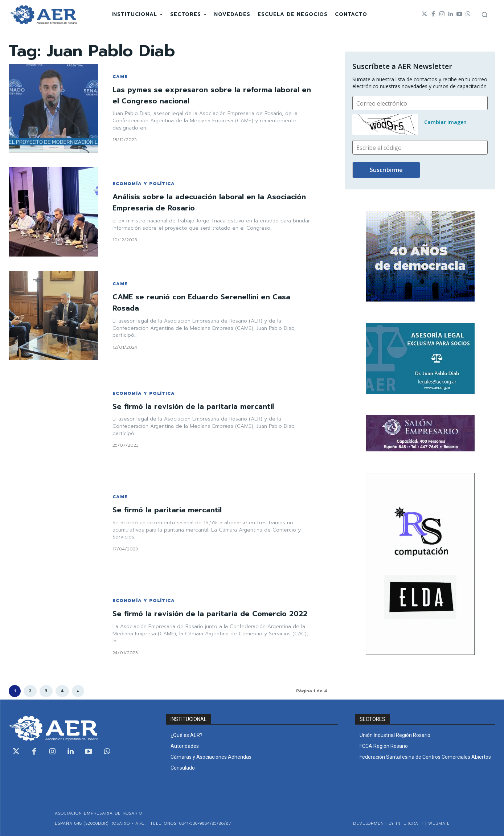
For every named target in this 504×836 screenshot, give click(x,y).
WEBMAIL (439, 823)
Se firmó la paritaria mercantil (172, 510)
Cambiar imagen (445, 122)
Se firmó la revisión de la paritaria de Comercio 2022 (208, 614)
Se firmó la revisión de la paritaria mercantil (201, 406)
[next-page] (78, 691)
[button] (484, 15)
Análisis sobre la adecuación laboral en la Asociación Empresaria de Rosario (196, 202)
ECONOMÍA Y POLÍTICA (144, 184)
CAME (120, 77)
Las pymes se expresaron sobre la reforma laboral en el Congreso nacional (199, 95)
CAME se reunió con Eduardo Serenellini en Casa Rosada (209, 302)
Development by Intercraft (388, 823)
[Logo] (43, 15)
